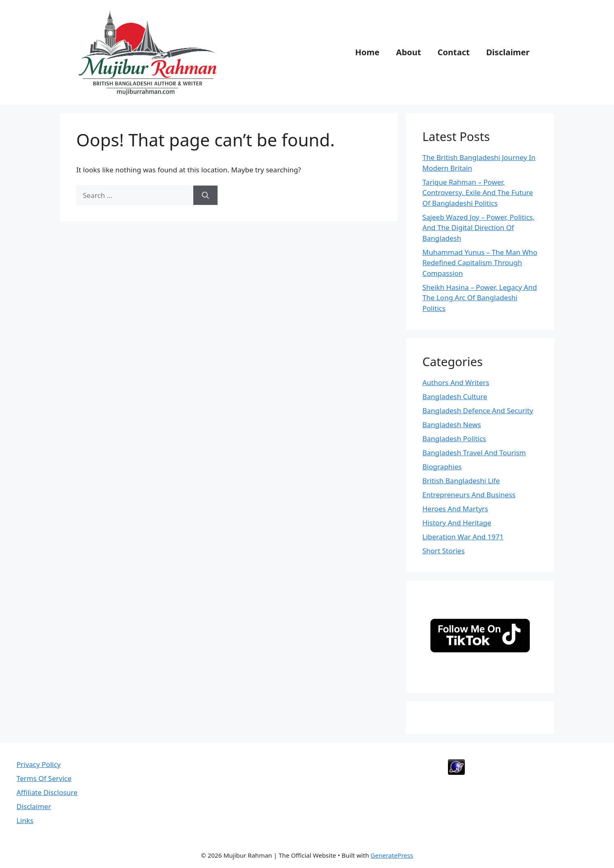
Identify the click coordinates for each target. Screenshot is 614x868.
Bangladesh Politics (454, 439)
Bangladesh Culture (455, 396)
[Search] (205, 195)
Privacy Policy (39, 764)
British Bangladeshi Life (461, 481)
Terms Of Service (44, 778)
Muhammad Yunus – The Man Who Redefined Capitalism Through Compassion (480, 263)
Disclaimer (508, 52)
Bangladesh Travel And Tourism (474, 453)
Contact (454, 52)
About (409, 52)
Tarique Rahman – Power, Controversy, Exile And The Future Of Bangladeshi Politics (478, 193)
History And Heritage (457, 523)
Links (25, 820)
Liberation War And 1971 (463, 537)
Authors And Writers (456, 382)
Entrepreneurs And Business (469, 495)
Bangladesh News (452, 425)
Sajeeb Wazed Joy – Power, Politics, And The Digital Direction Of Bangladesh (479, 228)
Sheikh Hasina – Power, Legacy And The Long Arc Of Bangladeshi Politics (480, 298)
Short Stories (444, 551)
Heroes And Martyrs (455, 509)
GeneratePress (392, 855)
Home (367, 52)
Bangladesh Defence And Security (478, 410)
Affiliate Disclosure (47, 792)
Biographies (442, 467)
